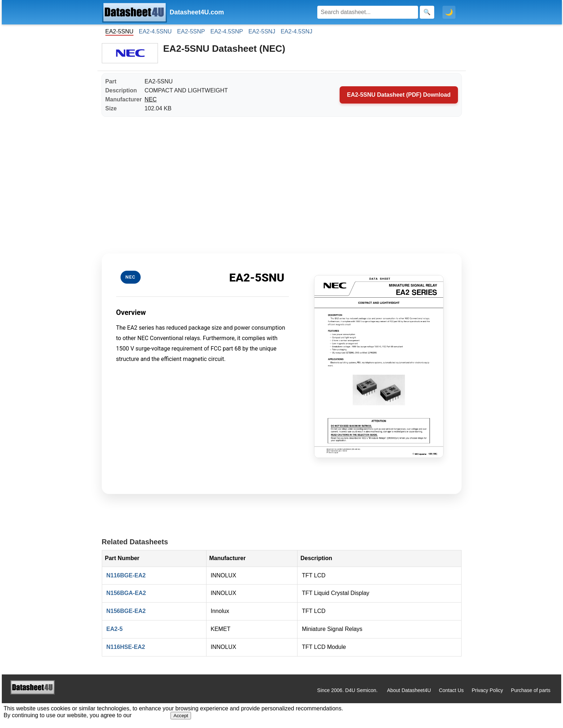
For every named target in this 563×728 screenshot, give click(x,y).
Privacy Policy (487, 690)
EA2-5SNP (191, 31)
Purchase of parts (531, 690)
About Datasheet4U (409, 690)
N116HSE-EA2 (126, 647)
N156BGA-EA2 (126, 593)
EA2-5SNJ (262, 31)
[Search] (368, 12)
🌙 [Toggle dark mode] (449, 12)
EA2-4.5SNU (155, 31)
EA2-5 (115, 629)
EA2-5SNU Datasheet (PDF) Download (399, 95)
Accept (181, 716)
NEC (151, 99)
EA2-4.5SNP (227, 31)
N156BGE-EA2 (126, 611)
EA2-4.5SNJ (296, 31)
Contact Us (451, 690)
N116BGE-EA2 (126, 575)
